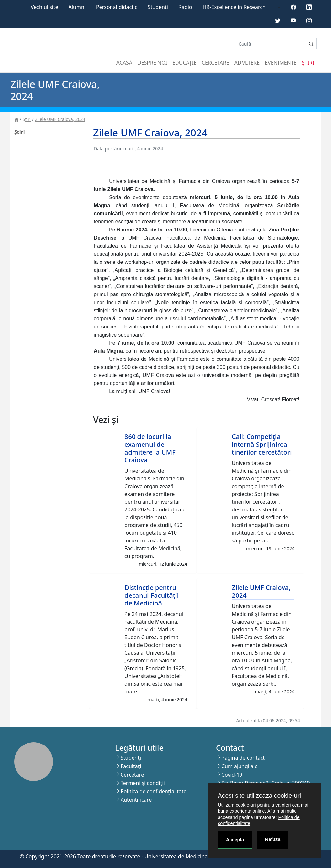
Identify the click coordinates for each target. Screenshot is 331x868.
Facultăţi (131, 766)
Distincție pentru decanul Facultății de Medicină (152, 595)
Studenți (158, 7)
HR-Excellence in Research (234, 7)
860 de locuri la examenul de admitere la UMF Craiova (150, 448)
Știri (308, 63)
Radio (185, 7)
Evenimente (281, 63)
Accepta (235, 840)
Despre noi (152, 63)
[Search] (271, 44)
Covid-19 (232, 775)
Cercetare (215, 63)
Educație (184, 63)
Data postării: (108, 149)
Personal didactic (117, 7)
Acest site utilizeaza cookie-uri (259, 795)
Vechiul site (44, 7)
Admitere (247, 63)
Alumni (77, 7)
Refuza (273, 839)
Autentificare (136, 800)
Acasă (124, 63)
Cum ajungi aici (240, 766)
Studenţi (131, 758)
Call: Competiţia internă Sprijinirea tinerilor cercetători (262, 444)
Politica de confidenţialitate (154, 791)
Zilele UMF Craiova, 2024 (60, 119)
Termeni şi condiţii (143, 783)
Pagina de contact (243, 758)
